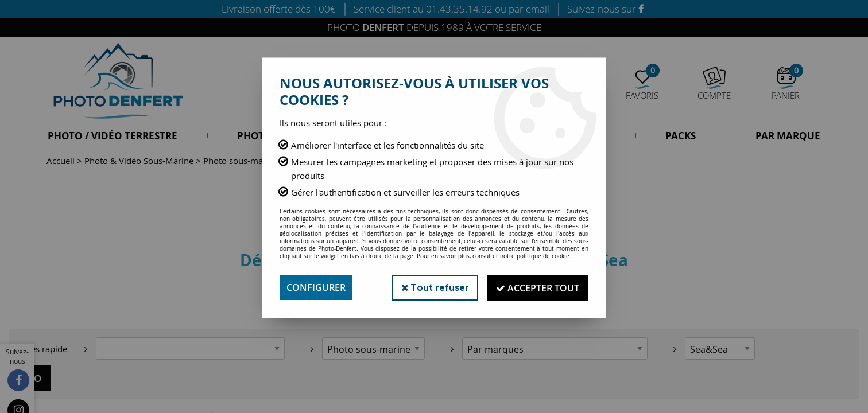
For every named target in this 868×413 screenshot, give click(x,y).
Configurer (316, 287)
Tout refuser (433, 287)
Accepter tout (537, 287)
